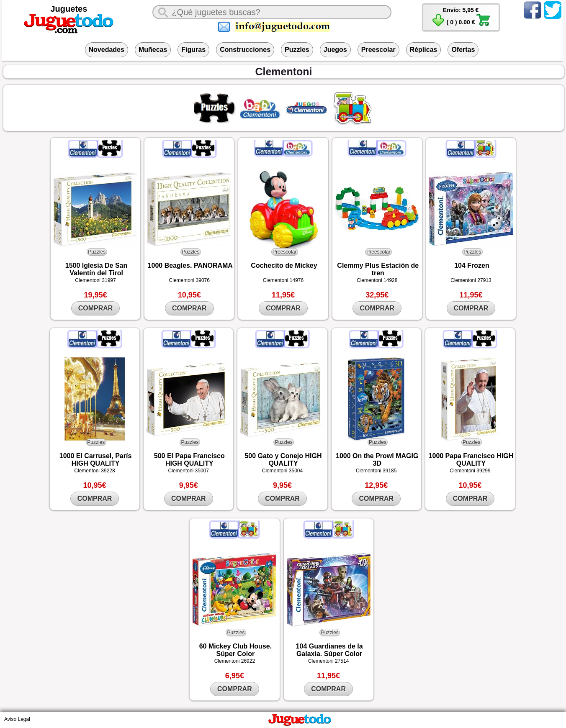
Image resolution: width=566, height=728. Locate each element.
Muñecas (153, 50)
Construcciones (245, 50)
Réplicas (424, 50)
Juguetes (69, 9)
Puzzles (297, 50)
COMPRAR (96, 308)
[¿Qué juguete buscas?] (272, 12)
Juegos (335, 50)
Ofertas (463, 50)
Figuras (193, 50)
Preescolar (378, 50)
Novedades (107, 50)
